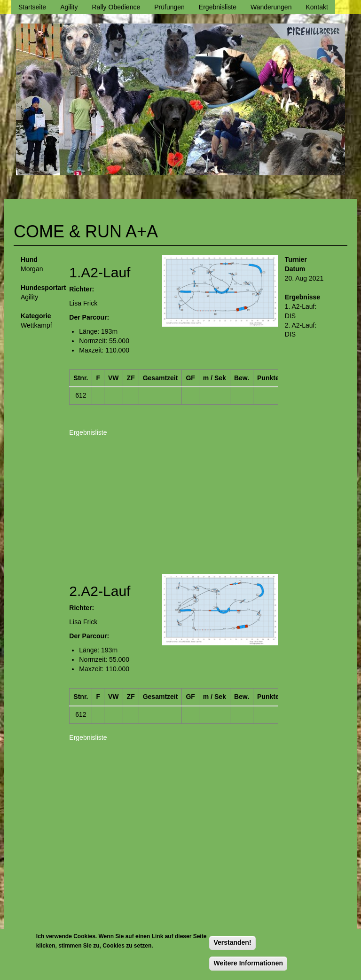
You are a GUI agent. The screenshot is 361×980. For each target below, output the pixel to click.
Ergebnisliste (218, 7)
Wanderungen (271, 7)
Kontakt (317, 7)
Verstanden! (232, 942)
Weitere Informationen (248, 963)
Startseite (32, 7)
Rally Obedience (116, 7)
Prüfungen (169, 7)
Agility (69, 7)
